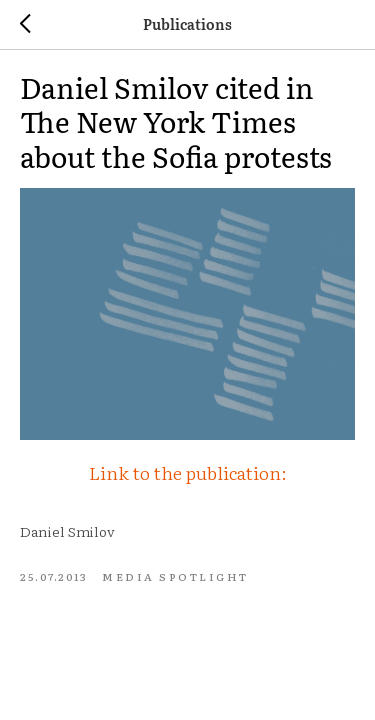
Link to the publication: (188, 472)
